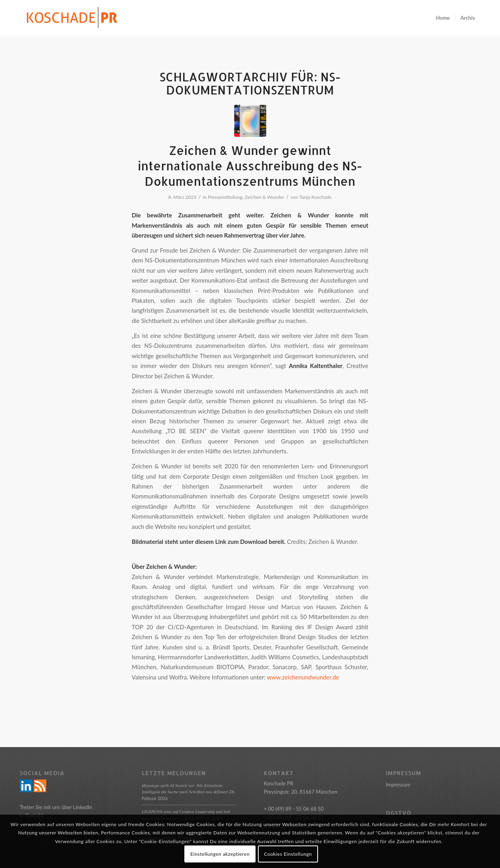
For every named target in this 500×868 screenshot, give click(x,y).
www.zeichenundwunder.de (303, 677)
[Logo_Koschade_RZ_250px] (72, 18)
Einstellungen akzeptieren (220, 854)
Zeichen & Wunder (265, 197)
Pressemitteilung (225, 197)
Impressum (398, 785)
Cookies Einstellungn (288, 854)
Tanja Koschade (316, 197)
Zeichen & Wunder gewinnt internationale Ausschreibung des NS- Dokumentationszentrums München (250, 166)
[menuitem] (443, 18)
